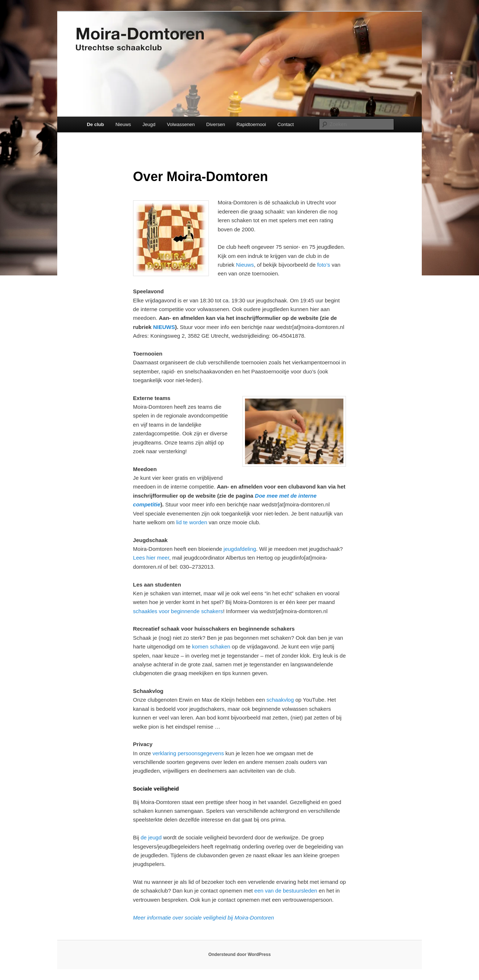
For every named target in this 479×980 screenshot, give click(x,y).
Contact (286, 124)
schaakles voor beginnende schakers (178, 611)
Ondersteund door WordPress (239, 954)
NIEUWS (164, 327)
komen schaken (211, 646)
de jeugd (151, 837)
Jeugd (149, 124)
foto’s (324, 265)
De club (95, 124)
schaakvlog (280, 700)
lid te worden (192, 522)
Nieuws (123, 124)
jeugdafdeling (240, 549)
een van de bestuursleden (286, 891)
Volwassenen (181, 124)
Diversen (216, 124)
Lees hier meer (151, 558)
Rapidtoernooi (251, 124)
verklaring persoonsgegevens (188, 753)
